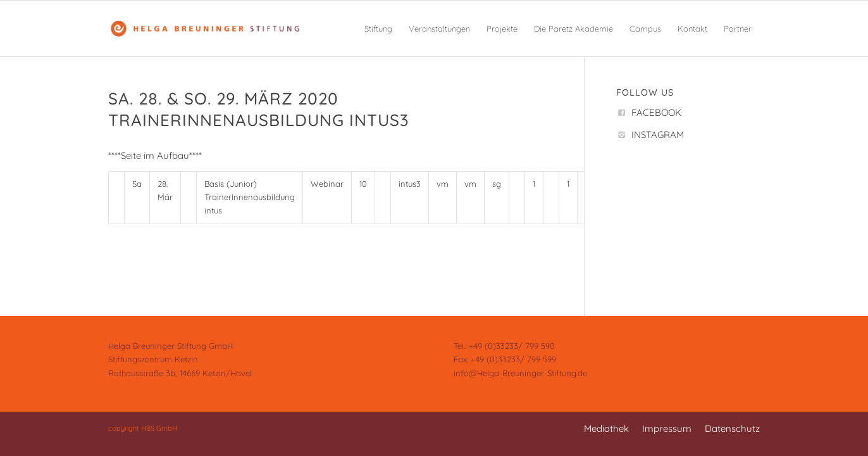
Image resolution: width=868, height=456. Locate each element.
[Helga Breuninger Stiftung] (204, 28)
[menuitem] (378, 28)
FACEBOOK (656, 112)
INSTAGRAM (658, 135)
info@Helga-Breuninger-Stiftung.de (520, 373)
